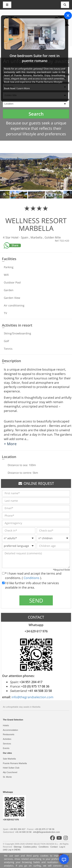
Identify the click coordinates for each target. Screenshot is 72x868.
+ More (10, 444)
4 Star (7, 237)
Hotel (15, 237)
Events (6, 748)
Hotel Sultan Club (11, 768)
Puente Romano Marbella (15, 763)
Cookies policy (30, 847)
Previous (4, 195)
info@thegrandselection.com (32, 697)
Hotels (6, 725)
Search (36, 114)
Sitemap (18, 847)
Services (7, 744)
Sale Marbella (9, 759)
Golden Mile (53, 237)
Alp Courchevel (10, 772)
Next (68, 195)
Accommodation (10, 730)
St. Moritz (7, 777)
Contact (54, 847)
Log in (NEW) (14, 850)
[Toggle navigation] (65, 5)
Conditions (32, 578)
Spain (25, 237)
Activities (7, 739)
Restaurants (9, 734)
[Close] (68, 16)
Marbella (37, 237)
